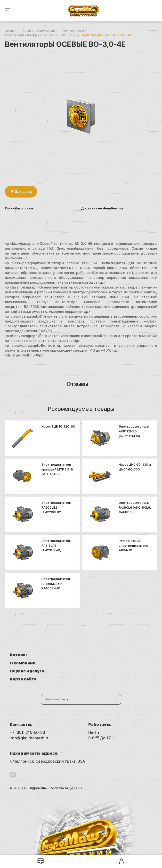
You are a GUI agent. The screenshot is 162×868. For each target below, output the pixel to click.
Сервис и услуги (27, 663)
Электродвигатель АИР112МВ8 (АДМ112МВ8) (134, 431)
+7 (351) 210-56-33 (27, 716)
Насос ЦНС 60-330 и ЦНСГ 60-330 (135, 467)
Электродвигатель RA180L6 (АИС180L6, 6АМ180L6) (135, 507)
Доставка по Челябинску (102, 208)
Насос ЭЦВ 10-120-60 (58, 426)
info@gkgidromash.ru (30, 722)
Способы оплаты (19, 208)
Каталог (19, 655)
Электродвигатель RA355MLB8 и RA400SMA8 (57, 584)
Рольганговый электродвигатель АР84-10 (134, 546)
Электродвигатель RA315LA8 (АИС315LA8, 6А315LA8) (57, 548)
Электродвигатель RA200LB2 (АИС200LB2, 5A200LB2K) (57, 510)
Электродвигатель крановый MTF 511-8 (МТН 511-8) (57, 469)
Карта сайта (102, 663)
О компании (101, 655)
